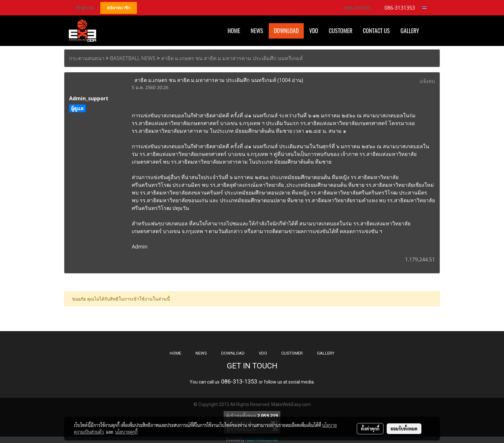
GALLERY (326, 353)
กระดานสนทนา (87, 58)
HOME (234, 31)
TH (426, 8)
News (257, 31)
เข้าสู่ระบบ (85, 8)
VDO (314, 31)
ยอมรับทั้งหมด (404, 429)
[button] (430, 31)
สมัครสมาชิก (119, 8)
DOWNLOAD (233, 353)
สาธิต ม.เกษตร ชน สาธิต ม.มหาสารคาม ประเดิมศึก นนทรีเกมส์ (232, 58)
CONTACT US (376, 31)
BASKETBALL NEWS (133, 58)
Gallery (410, 31)
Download (286, 31)
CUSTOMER (292, 353)
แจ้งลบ (427, 81)
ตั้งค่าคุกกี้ (370, 429)
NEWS (201, 353)
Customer (341, 31)
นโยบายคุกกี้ (126, 432)
